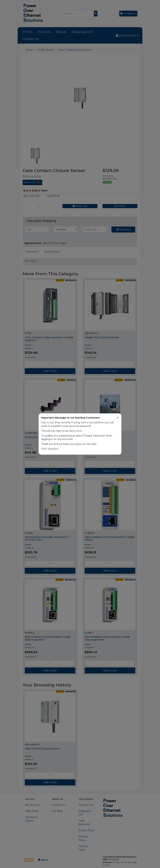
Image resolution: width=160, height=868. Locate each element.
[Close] (118, 418)
